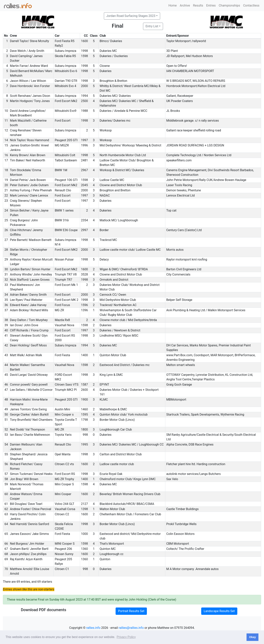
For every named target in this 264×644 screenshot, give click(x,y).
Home (173, 5)
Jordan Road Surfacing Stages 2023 (131, 16)
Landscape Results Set (219, 611)
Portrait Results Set (131, 611)
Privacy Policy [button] (126, 637)
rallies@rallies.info (131, 628)
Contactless (251, 5)
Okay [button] (252, 637)
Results (198, 5)
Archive (185, 5)
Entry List (152, 26)
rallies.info (93, 628)
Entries (211, 5)
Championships (229, 5)
